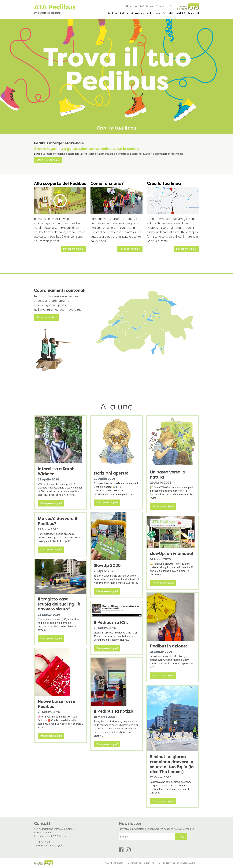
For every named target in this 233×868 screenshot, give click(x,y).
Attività (181, 14)
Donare (150, 6)
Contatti (160, 6)
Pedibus (112, 14)
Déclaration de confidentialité (141, 863)
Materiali (193, 14)
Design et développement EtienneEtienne (178, 863)
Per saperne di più (73, 249)
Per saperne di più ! (51, 503)
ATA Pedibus (55, 7)
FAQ (142, 6)
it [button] (170, 6)
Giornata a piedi (141, 14)
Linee (157, 14)
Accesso (134, 6)
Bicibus (124, 14)
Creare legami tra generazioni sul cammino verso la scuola (86, 149)
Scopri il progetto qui (48, 160)
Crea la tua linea (117, 128)
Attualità (168, 14)
